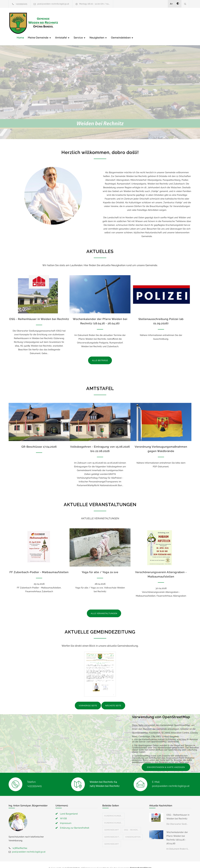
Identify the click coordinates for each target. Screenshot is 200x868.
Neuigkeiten (148, 23)
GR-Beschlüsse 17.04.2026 (39, 440)
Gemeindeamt (112, 823)
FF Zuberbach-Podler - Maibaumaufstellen (39, 566)
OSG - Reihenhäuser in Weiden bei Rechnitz (39, 312)
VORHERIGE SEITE (88, 699)
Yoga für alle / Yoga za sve (100, 566)
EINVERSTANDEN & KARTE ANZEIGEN (166, 761)
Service (130, 23)
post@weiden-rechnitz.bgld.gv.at (53, 4)
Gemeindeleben (172, 23)
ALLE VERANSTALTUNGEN (104, 607)
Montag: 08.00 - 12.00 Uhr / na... (95, 4)
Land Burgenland (69, 807)
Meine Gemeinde (90, 23)
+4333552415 (21, 4)
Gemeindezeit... (112, 830)
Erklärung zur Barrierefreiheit (75, 821)
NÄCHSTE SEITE (113, 699)
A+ (171, 4)
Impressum (66, 817)
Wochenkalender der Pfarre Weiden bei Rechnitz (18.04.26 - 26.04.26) (177, 831)
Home (70, 23)
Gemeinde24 (74, 861)
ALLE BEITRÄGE (100, 354)
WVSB (63, 812)
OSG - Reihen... (131, 823)
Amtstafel (112, 23)
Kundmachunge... (113, 809)
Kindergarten (133, 830)
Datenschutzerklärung (141, 861)
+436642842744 (20, 841)
